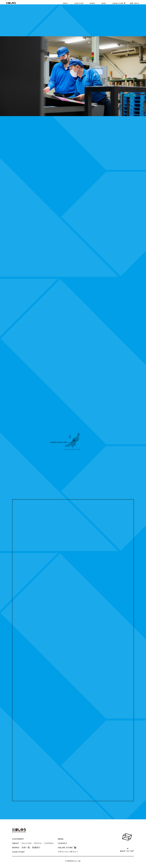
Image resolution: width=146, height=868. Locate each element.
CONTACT (63, 843)
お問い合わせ (134, 3)
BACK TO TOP (127, 851)
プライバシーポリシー (68, 852)
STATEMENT (18, 839)
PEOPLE (38, 843)
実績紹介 (36, 847)
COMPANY (49, 843)
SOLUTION (26, 843)
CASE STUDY (79, 3)
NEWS (104, 3)
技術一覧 (26, 847)
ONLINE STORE (118, 3)
